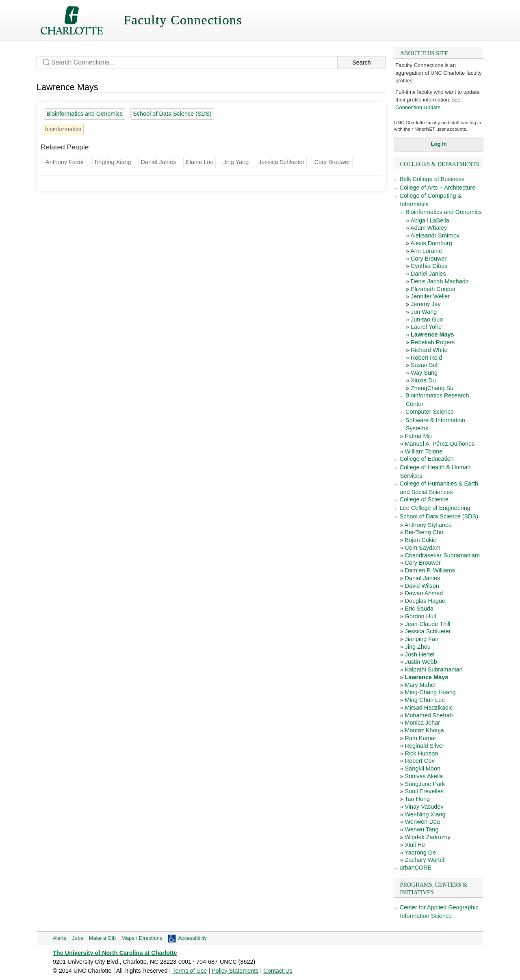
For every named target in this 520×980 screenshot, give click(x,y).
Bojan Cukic (420, 540)
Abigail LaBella (430, 220)
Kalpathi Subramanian (433, 669)
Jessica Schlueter (428, 631)
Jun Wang (424, 312)
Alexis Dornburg (431, 243)
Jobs (77, 938)
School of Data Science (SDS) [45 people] (172, 114)
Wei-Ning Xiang (425, 814)
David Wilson (422, 586)
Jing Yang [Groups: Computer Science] (236, 162)
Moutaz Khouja (424, 730)
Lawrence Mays (432, 335)
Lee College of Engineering (435, 508)
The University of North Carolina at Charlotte (115, 953)
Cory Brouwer (429, 259)
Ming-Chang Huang (430, 692)
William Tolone (424, 451)
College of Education (427, 459)
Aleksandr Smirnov (435, 235)
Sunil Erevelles (424, 791)
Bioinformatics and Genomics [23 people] (84, 114)
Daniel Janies (428, 274)
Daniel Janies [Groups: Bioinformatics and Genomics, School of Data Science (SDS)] (158, 162)
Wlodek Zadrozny (427, 837)
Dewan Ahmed (424, 593)
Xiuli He (415, 845)
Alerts (60, 938)
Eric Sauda (419, 609)
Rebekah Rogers (433, 342)
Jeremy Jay (426, 304)
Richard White (429, 350)
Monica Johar (422, 723)
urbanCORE (416, 868)
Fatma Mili (418, 436)
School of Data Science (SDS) (439, 516)
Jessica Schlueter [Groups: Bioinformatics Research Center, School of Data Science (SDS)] (281, 162)
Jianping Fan (421, 639)
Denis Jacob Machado (440, 281)
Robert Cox (419, 761)
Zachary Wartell (425, 860)
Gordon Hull (420, 616)
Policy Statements (235, 971)
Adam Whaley (429, 228)
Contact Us (278, 971)
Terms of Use (190, 971)
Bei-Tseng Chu (424, 532)
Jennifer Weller (430, 296)
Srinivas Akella (424, 776)
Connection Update (418, 107)
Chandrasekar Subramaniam (442, 555)
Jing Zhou (417, 647)
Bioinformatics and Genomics (444, 212)
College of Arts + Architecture (438, 188)
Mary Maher (420, 685)
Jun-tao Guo (427, 319)
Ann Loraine (426, 251)
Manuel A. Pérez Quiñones (440, 444)
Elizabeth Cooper (433, 289)
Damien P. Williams (430, 570)
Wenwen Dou (422, 822)
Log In (439, 144)
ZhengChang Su (432, 388)
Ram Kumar (420, 738)
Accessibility (192, 938)
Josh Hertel (419, 654)
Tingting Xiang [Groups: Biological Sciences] (113, 162)
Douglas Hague (425, 601)
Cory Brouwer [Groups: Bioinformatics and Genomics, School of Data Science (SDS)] (332, 162)
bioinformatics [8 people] (63, 129)
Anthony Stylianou (428, 525)
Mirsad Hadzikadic (429, 708)
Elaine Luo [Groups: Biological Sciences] (199, 162)
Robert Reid (426, 358)
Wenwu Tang (421, 829)
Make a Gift (102, 938)
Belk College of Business (432, 179)
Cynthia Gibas (429, 266)
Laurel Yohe (426, 327)
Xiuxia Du (423, 380)
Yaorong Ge (420, 853)
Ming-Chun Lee (425, 700)
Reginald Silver (424, 746)
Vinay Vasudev (424, 807)
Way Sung (424, 373)
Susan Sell (425, 365)
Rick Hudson (421, 753)
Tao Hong (417, 799)
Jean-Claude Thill (427, 624)
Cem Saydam (422, 548)
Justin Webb (421, 662)
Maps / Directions (142, 938)
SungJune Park (425, 784)
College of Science (424, 499)
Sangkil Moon (422, 768)
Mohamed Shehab (429, 715)
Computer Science (430, 412)
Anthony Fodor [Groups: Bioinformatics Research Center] (65, 162)
